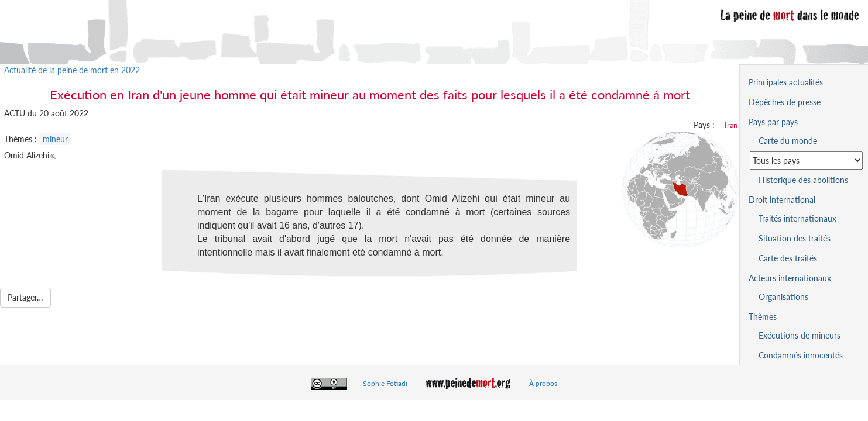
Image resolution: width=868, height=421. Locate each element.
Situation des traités (795, 238)
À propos (543, 383)
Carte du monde (788, 141)
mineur (55, 139)
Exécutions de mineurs (800, 335)
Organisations (783, 297)
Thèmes (763, 317)
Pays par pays (773, 122)
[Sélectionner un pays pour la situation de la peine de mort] (806, 161)
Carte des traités (788, 258)
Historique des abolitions (803, 180)
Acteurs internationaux (790, 278)
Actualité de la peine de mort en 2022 (72, 70)
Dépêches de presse (785, 102)
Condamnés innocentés (801, 355)
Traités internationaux (797, 218)
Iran (731, 125)
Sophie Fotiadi (385, 383)
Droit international (782, 200)
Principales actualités (786, 82)
